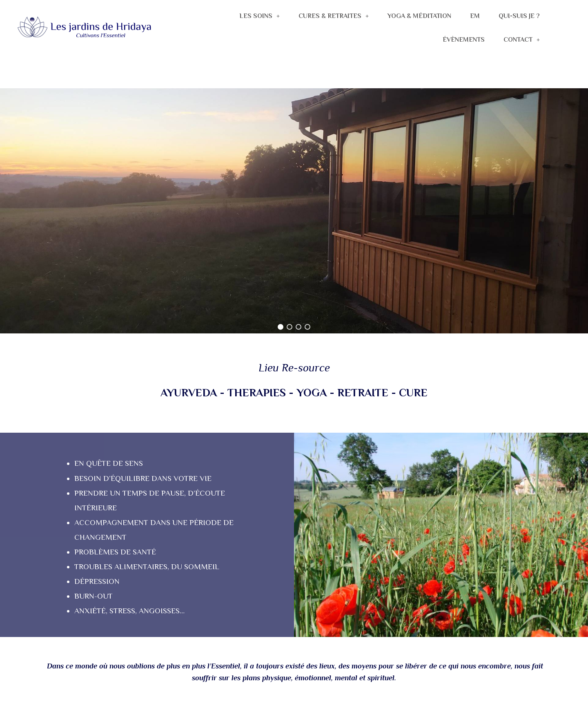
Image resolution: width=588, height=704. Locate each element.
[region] (294, 211)
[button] (281, 327)
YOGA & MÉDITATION (419, 16)
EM (475, 16)
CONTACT (522, 40)
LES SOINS (259, 16)
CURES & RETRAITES (334, 16)
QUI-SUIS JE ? (519, 16)
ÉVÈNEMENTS (464, 40)
